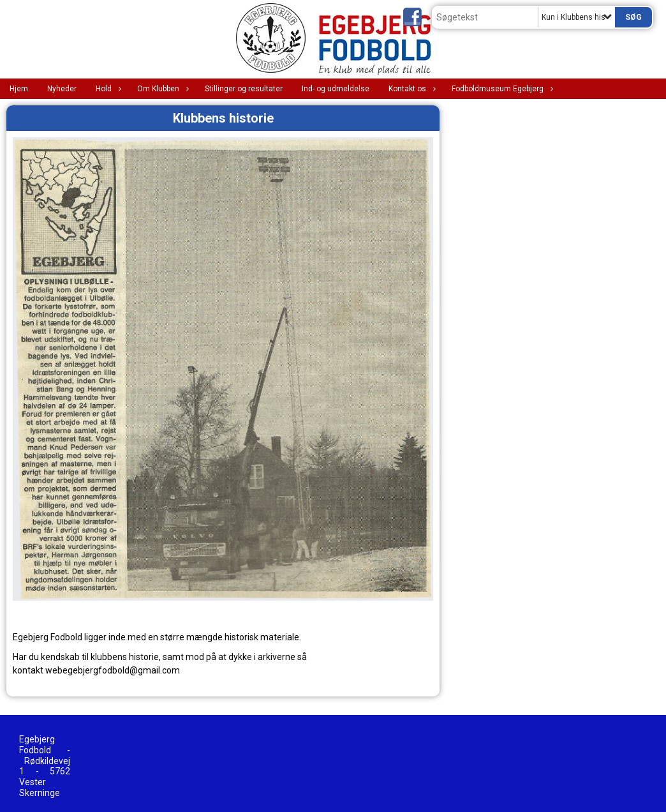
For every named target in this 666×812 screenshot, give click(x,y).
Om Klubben (161, 89)
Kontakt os (411, 89)
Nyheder (62, 89)
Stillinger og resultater (244, 89)
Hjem (19, 89)
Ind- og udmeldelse (336, 89)
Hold (107, 89)
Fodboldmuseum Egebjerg (501, 89)
